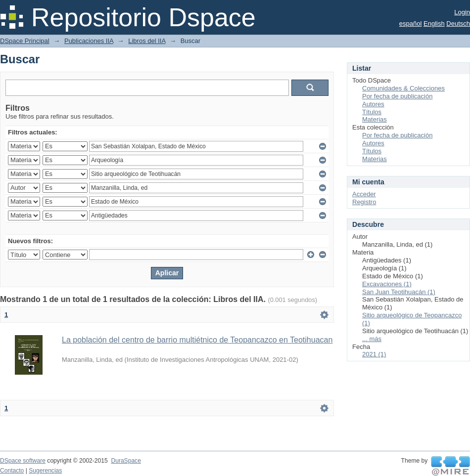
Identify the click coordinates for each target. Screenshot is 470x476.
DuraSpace (126, 461)
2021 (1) (374, 354)
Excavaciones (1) (387, 284)
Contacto (12, 471)
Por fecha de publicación (397, 96)
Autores (373, 104)
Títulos (372, 112)
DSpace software (23, 461)
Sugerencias (45, 471)
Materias (375, 119)
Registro (364, 202)
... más (372, 339)
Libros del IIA (147, 41)
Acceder (364, 194)
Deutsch (458, 23)
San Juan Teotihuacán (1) (399, 292)
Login (462, 12)
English (434, 23)
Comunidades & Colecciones (403, 88)
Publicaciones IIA (89, 41)
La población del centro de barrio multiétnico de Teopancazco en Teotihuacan (197, 340)
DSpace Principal (25, 41)
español (411, 23)
